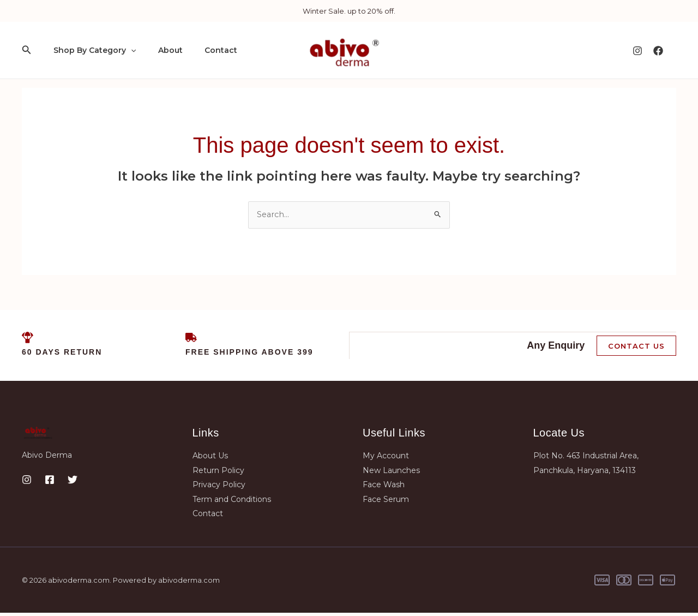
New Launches (391, 474)
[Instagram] (637, 51)
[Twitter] (73, 483)
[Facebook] (658, 51)
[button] (27, 50)
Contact (204, 50)
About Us (210, 459)
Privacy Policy (219, 488)
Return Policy (218, 474)
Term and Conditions (232, 502)
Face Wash (384, 488)
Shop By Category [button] (91, 50)
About (161, 50)
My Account (386, 459)
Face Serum (386, 502)
